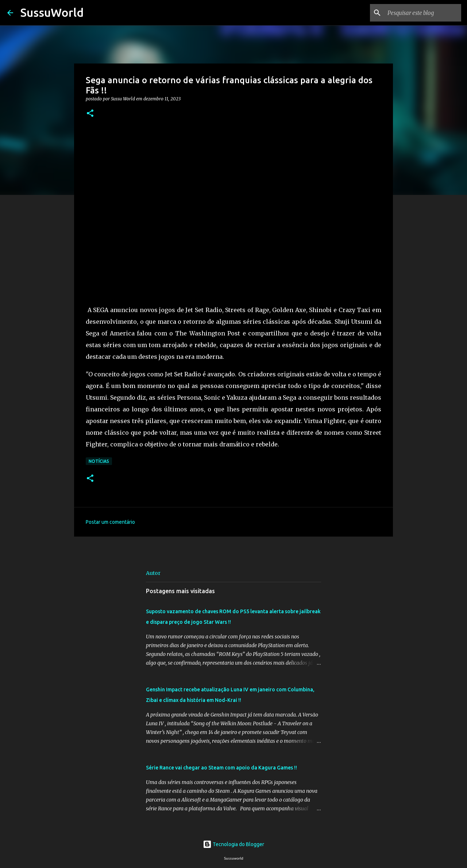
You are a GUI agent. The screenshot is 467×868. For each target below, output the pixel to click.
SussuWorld (52, 12)
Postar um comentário (110, 522)
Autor (153, 573)
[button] (90, 114)
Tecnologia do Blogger (233, 844)
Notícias (99, 461)
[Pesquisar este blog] (423, 13)
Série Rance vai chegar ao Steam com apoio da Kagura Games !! (221, 768)
